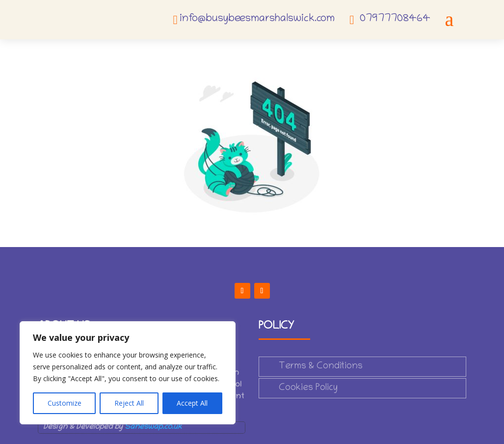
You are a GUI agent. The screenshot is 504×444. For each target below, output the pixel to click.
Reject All (129, 403)
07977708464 (395, 19)
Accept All (192, 403)
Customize (65, 403)
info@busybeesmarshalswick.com (257, 19)
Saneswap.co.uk (153, 427)
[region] (128, 373)
